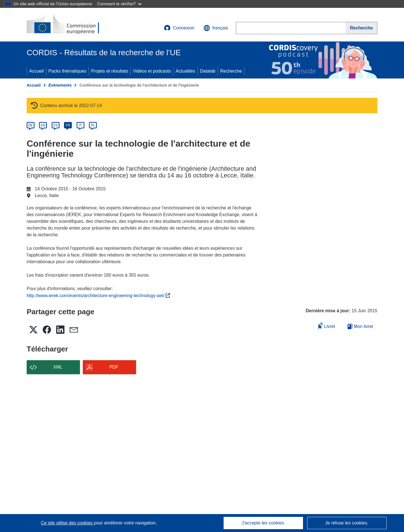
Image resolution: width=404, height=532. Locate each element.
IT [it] (80, 125)
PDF (114, 367)
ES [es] (56, 125)
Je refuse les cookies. (347, 523)
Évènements (60, 85)
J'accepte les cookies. (263, 523)
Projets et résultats (110, 71)
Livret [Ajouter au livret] (327, 326)
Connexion (179, 28)
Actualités (185, 71)
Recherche (231, 71)
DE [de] (31, 125)
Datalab (208, 71)
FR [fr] (68, 125)
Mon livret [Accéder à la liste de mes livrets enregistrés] (360, 326)
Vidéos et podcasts (152, 71)
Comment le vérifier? (119, 4)
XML (58, 367)
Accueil (36, 71)
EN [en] (43, 125)
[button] (216, 28)
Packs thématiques (67, 71)
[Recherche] (361, 28)
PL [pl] (93, 125)
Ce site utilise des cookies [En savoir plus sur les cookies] (67, 523)
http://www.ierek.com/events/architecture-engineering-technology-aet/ (98, 296)
